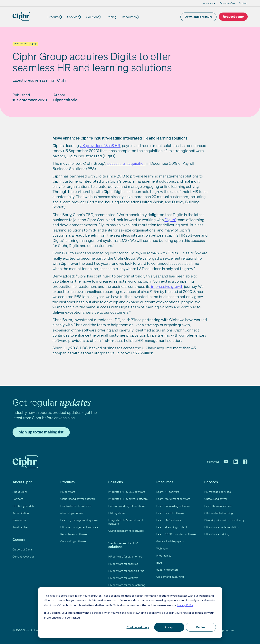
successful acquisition (126, 163)
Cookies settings (138, 627)
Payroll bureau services (218, 506)
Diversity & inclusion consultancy (224, 520)
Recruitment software (74, 534)
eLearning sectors (167, 570)
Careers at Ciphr (22, 549)
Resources (133, 17)
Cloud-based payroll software (78, 499)
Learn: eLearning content (172, 527)
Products (54, 17)
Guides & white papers (170, 541)
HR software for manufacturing (127, 585)
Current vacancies (24, 556)
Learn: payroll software (170, 513)
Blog (159, 562)
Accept (169, 627)
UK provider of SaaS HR (100, 145)
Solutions (95, 17)
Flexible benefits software (76, 506)
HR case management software (79, 527)
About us (208, 3)
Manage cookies (224, 630)
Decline (201, 627)
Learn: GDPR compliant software (176, 534)
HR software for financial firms (126, 571)
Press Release (25, 44)
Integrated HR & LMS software (127, 492)
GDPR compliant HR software (126, 531)
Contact (243, 3)
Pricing (115, 17)
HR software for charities (123, 564)
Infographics (164, 555)
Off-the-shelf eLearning (219, 513)
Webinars (162, 548)
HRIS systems (117, 513)
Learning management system (79, 520)
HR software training (217, 534)
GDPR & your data (24, 506)
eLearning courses (72, 513)
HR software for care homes (125, 556)
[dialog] (130, 612)
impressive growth (167, 286)
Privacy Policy (185, 605)
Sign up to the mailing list (41, 432)
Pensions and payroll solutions (127, 506)
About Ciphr (20, 492)
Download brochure (198, 17)
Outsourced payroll (216, 499)
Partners (18, 499)
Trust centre (20, 527)
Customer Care (227, 3)
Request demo (233, 16)
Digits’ (170, 220)
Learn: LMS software (169, 520)
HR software (68, 492)
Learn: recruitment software (173, 499)
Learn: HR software (168, 492)
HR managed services (218, 492)
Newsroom (19, 520)
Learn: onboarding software (173, 506)
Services (74, 17)
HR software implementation (222, 527)
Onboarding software (73, 541)
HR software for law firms (123, 578)
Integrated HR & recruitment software (126, 522)
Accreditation (21, 513)
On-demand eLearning (170, 577)
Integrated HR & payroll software (128, 499)
